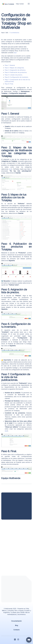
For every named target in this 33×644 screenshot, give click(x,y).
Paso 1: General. (10, 65)
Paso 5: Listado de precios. (14, 75)
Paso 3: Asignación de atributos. (15, 70)
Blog (17, 625)
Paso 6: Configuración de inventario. (17, 77)
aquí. (15, 53)
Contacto (16, 630)
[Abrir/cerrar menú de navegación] (29, 4)
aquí (10, 169)
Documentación (16, 621)
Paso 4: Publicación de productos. (16, 72)
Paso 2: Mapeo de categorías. (14, 68)
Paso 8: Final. (9, 84)
